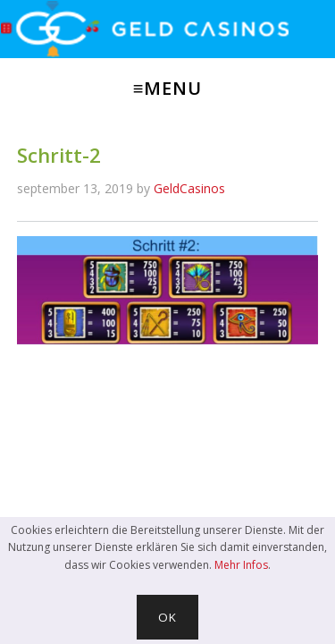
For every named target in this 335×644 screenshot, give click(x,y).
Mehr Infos (241, 565)
